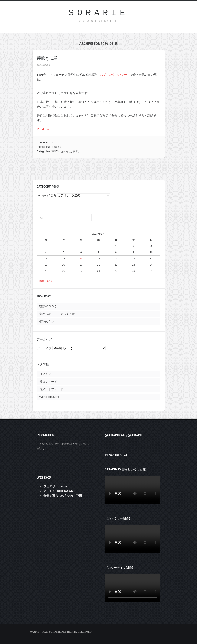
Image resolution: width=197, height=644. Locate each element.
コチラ (73, 444)
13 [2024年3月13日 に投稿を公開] (81, 259)
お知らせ (66, 151)
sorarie (98, 13)
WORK (55, 151)
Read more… (46, 129)
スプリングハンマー (114, 75)
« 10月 (41, 281)
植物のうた (47, 321)
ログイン (45, 374)
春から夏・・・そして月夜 (57, 314)
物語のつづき (48, 306)
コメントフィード (51, 389)
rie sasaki (56, 147)
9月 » (50, 281)
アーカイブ (44, 348)
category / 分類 (47, 195)
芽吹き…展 (47, 58)
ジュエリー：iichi (55, 486)
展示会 (76, 151)
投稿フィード (48, 382)
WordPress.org (49, 397)
